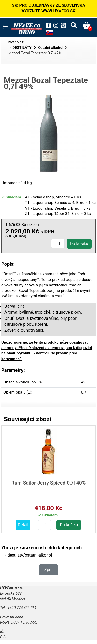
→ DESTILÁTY (20, 48)
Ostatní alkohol (51, 48)
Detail (23, 525)
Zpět (48, 570)
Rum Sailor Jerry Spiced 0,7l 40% (49, 483)
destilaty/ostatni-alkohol (30, 555)
